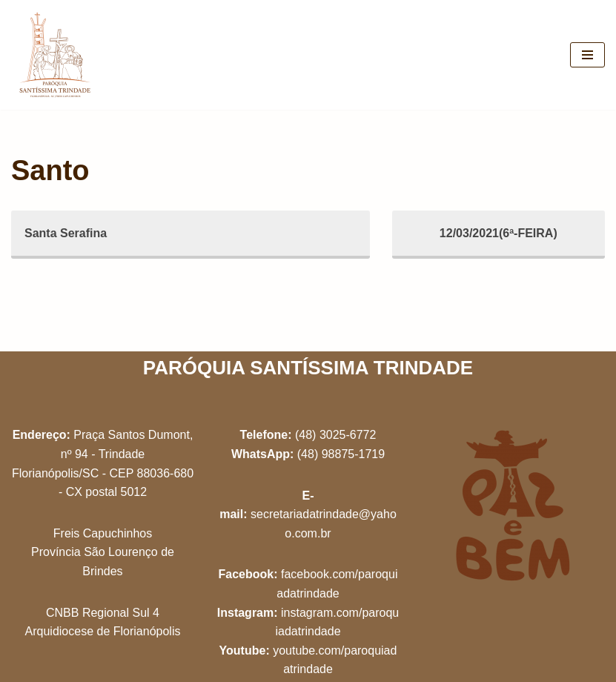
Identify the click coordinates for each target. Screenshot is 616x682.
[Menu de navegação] (587, 55)
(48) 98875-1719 (341, 454)
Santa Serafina (66, 233)
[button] (584, 21)
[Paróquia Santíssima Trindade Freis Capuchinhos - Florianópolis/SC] (56, 55)
